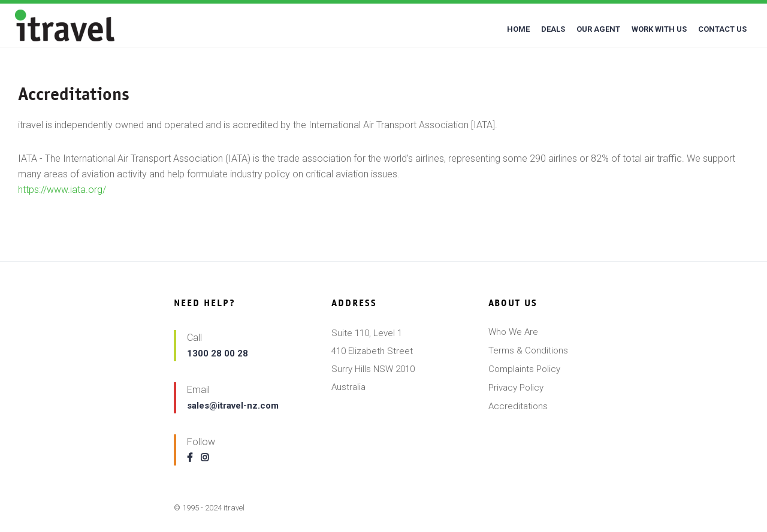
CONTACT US (722, 29)
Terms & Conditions (528, 350)
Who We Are (513, 332)
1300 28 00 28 (218, 353)
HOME (518, 29)
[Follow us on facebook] (193, 458)
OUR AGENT (598, 29)
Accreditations (518, 406)
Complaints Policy (524, 369)
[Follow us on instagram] (208, 458)
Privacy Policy (516, 388)
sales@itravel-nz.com (233, 406)
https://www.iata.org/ (62, 190)
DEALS (553, 29)
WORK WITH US (659, 29)
